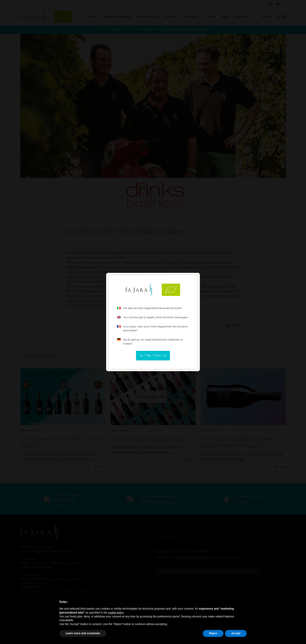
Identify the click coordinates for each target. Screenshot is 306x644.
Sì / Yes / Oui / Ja (153, 355)
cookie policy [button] (116, 613)
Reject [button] (213, 633)
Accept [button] (236, 633)
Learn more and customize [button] (83, 633)
